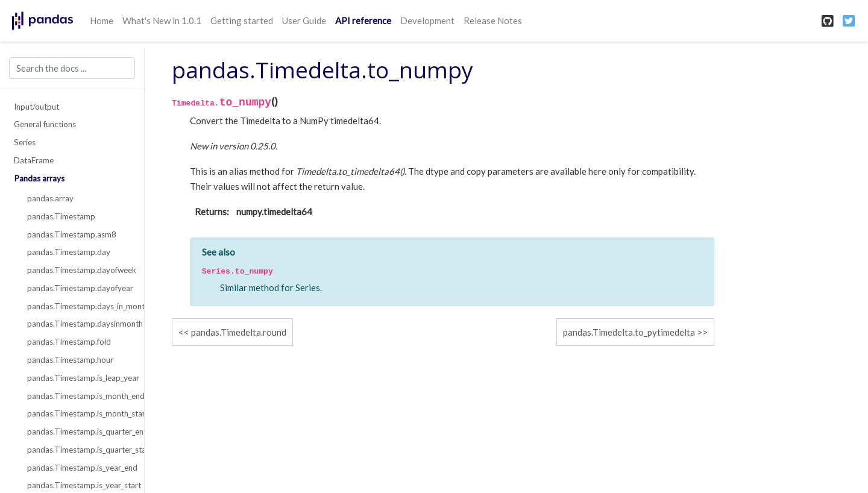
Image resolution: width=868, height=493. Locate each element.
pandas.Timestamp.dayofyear (79, 288)
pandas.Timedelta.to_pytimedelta (629, 332)
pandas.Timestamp (61, 216)
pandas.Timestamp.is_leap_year (79, 378)
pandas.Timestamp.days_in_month (79, 306)
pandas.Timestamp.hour (70, 360)
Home (102, 20)
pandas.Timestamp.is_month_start (79, 413)
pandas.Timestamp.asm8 (72, 234)
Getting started (242, 20)
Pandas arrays (39, 178)
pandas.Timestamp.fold (69, 342)
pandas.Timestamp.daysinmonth (79, 324)
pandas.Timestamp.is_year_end (79, 468)
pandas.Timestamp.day (69, 252)
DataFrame (34, 160)
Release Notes (493, 20)
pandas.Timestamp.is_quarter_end (79, 432)
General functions (45, 124)
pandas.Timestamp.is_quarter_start (79, 450)
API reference (363, 20)
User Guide (304, 20)
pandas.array (50, 198)
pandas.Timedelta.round (239, 332)
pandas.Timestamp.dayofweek (79, 270)
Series (25, 142)
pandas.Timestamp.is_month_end (79, 396)
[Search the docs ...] (72, 68)
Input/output (36, 107)
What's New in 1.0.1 (162, 20)
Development (427, 20)
